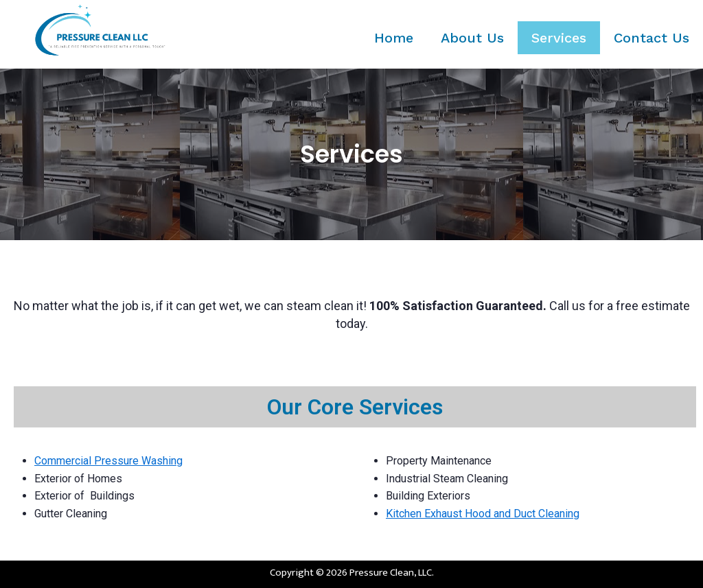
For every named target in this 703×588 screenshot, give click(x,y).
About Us (472, 38)
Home (394, 38)
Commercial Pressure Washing (108, 461)
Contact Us (652, 38)
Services (559, 38)
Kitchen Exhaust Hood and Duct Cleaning (483, 514)
